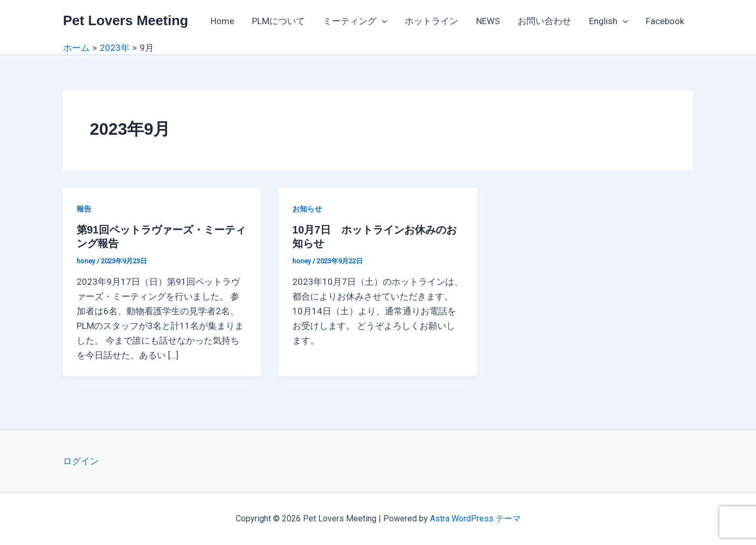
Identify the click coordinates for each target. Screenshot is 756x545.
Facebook (665, 21)
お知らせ (307, 209)
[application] (382, 21)
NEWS (488, 21)
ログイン (81, 461)
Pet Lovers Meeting (125, 20)
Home (222, 21)
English (608, 21)
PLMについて (279, 21)
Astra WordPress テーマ (475, 519)
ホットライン (432, 21)
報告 (84, 209)
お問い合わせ (544, 21)
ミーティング (355, 21)
